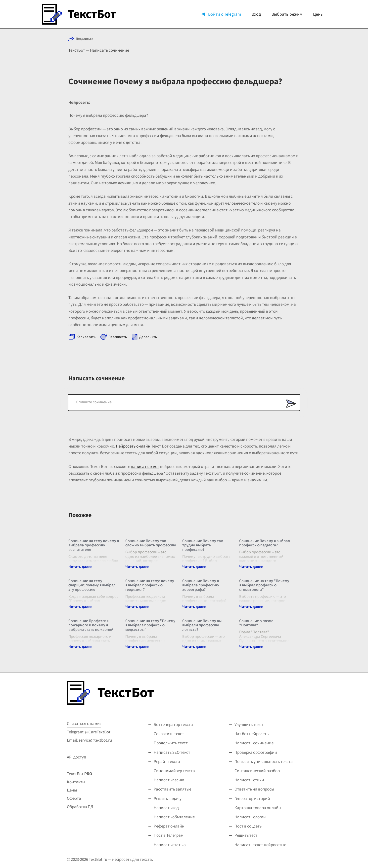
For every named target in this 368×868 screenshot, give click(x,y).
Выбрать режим (287, 14)
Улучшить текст (249, 725)
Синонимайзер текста (174, 771)
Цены (318, 14)
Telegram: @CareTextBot (89, 732)
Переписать (118, 337)
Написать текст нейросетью (260, 845)
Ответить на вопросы (254, 789)
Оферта (74, 798)
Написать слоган (250, 817)
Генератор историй (252, 799)
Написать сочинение (110, 50)
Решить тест (246, 835)
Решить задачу (168, 799)
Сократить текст (169, 734)
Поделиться (85, 39)
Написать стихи (249, 780)
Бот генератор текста (173, 725)
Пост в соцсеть (248, 826)
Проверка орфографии (256, 753)
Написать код (166, 808)
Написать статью (170, 845)
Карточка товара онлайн (258, 808)
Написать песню (169, 780)
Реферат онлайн (169, 826)
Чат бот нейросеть (252, 734)
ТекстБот (77, 50)
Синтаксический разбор (257, 771)
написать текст (145, 467)
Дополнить (148, 337)
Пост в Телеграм (169, 835)
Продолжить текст (171, 743)
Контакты (76, 782)
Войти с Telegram (225, 14)
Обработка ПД (80, 807)
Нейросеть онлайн (133, 446)
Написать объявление (174, 817)
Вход (256, 14)
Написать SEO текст (172, 753)
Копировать (86, 337)
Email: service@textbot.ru (89, 740)
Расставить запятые (172, 789)
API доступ (76, 757)
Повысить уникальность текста (264, 762)
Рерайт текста (167, 762)
